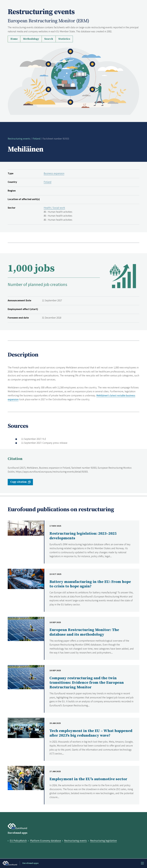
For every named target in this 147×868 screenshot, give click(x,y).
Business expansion (54, 173)
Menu (142, 863)
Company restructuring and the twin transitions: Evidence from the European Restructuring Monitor (87, 683)
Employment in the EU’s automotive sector (88, 779)
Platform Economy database (45, 841)
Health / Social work (54, 208)
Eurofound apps (18, 833)
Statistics (64, 39)
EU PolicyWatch (18, 841)
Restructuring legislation (103, 841)
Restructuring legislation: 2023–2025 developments (83, 536)
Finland (36, 139)
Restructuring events (19, 139)
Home (14, 39)
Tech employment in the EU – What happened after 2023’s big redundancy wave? (91, 733)
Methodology (31, 39)
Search (49, 39)
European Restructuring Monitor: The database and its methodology (84, 632)
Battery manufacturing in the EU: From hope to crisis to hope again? (90, 584)
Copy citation (18, 482)
